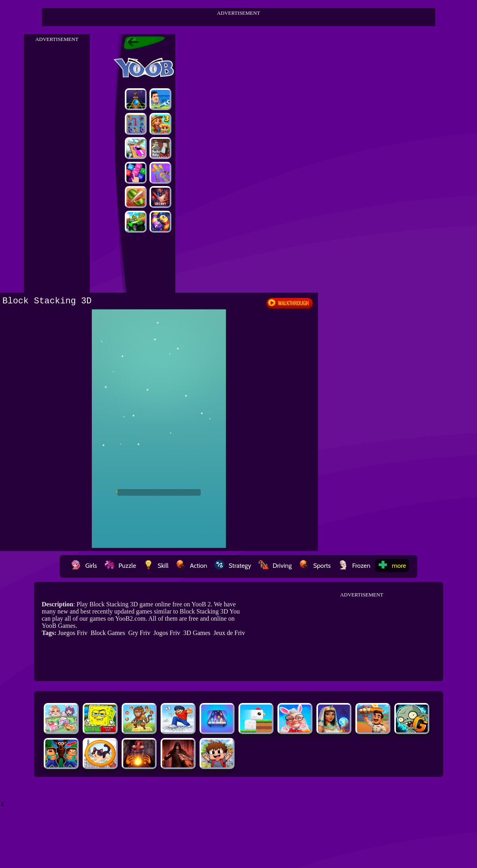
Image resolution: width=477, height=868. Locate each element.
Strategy (233, 566)
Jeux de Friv (229, 633)
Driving (275, 566)
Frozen (354, 566)
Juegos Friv (73, 633)
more (392, 566)
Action (191, 566)
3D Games (197, 633)
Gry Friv (140, 633)
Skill (156, 566)
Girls (84, 566)
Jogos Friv (167, 633)
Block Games (108, 633)
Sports (315, 566)
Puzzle (120, 566)
